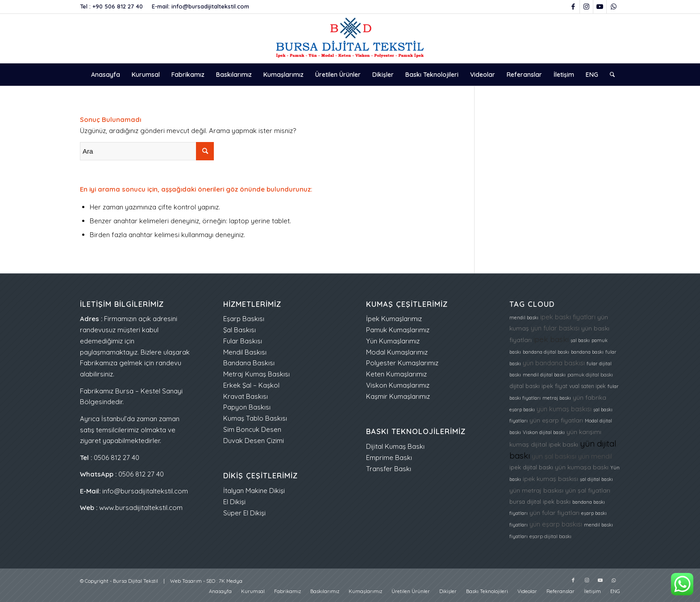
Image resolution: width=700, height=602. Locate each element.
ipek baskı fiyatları (568, 317)
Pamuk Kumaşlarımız (398, 330)
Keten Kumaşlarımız (396, 374)
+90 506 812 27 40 (118, 6)
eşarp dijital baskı (550, 536)
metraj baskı (557, 398)
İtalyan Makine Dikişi (254, 491)
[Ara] (609, 75)
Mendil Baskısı (245, 352)
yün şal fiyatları (588, 490)
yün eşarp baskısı (556, 524)
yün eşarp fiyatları (556, 420)
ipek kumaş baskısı (550, 479)
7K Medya (231, 581)
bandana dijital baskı (546, 352)
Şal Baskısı (240, 330)
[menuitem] (106, 75)
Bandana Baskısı (249, 363)
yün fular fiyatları (554, 512)
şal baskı (580, 340)
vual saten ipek (587, 386)
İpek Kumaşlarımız (394, 319)
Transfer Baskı (389, 469)
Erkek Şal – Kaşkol (251, 385)
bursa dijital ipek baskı (540, 502)
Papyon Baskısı (247, 407)
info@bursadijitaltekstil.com (210, 6)
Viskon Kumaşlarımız (398, 385)
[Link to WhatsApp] (613, 7)
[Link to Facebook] (573, 7)
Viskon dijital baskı (544, 432)
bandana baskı (587, 352)
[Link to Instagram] (586, 7)
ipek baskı (551, 339)
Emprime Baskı (389, 458)
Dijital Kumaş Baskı (395, 446)
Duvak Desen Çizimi (254, 441)
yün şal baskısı (554, 456)
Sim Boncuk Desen (252, 429)
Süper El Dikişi (244, 513)
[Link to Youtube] (600, 7)
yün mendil (595, 456)
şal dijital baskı (596, 479)
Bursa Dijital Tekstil (135, 581)
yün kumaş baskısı (564, 409)
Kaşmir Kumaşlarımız (398, 396)
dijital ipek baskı (554, 444)
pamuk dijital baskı (590, 375)
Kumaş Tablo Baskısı (255, 418)
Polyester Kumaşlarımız (402, 363)
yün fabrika (590, 397)
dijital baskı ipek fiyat (538, 386)
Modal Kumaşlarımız (397, 352)
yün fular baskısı (555, 328)
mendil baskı (524, 318)
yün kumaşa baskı (582, 467)
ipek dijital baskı (531, 467)
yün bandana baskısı (554, 363)
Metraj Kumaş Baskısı (256, 374)
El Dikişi (234, 502)
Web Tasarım (186, 581)
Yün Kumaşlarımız (393, 341)
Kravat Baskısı (246, 396)
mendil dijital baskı (544, 375)
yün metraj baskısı (536, 490)
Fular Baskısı (243, 341)
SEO (211, 581)
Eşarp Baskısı (244, 319)
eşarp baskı (522, 410)
